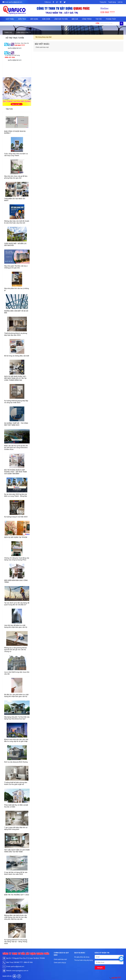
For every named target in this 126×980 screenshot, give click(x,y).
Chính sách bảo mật (60, 959)
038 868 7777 (116, 978)
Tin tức (99, 19)
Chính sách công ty (60, 963)
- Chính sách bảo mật (42, 47)
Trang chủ (103, 2)
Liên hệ (120, 2)
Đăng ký (100, 968)
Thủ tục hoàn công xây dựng (83, 960)
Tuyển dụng (112, 2)
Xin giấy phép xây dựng (82, 957)
